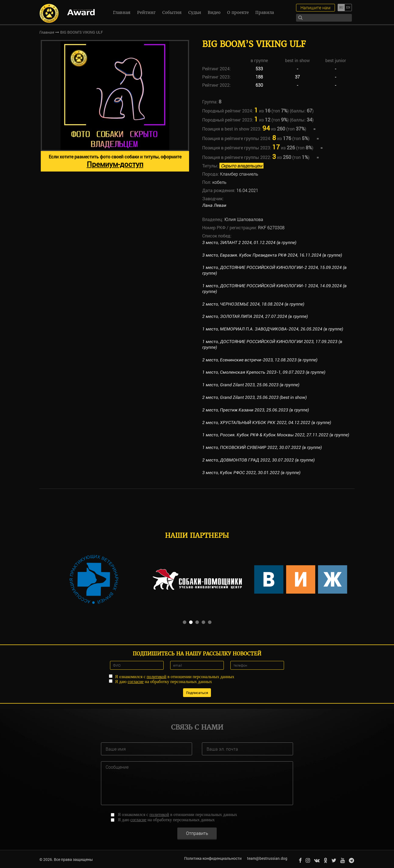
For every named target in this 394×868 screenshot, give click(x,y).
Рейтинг (146, 12)
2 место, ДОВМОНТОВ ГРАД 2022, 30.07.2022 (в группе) (259, 460)
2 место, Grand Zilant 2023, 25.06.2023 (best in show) (255, 397)
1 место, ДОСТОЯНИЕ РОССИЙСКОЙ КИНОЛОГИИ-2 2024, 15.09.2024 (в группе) (275, 270)
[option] (115, 106)
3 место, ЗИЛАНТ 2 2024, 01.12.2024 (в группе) (250, 243)
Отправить (197, 832)
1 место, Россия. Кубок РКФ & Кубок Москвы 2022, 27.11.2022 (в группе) (276, 435)
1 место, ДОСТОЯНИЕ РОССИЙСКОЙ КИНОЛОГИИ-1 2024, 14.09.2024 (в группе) (275, 289)
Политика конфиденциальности (212, 858)
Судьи (195, 12)
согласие (136, 681)
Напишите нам (315, 8)
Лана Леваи (214, 205)
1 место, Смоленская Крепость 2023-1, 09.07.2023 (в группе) (264, 372)
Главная (122, 12)
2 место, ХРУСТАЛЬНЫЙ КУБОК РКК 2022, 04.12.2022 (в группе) (267, 423)
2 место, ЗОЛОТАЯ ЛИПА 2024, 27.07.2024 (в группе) (255, 316)
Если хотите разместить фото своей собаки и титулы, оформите (115, 161)
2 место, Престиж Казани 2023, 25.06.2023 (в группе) (256, 410)
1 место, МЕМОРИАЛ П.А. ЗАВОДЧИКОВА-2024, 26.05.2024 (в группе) (273, 329)
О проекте (238, 12)
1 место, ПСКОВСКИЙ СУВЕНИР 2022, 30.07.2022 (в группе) (262, 447)
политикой (157, 676)
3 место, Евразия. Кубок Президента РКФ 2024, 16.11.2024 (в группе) (273, 255)
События (172, 12)
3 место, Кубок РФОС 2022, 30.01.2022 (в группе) (251, 473)
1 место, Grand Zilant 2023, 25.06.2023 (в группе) (251, 385)
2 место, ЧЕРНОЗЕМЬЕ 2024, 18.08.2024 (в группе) (253, 304)
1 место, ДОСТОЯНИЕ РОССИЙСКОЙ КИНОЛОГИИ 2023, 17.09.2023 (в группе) (272, 344)
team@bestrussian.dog (266, 858)
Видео (214, 12)
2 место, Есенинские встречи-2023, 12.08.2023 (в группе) (260, 360)
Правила (265, 12)
